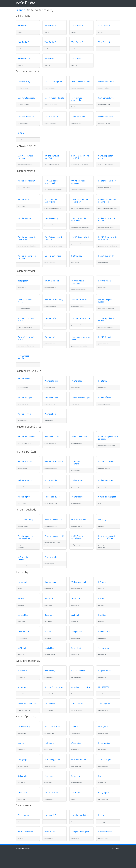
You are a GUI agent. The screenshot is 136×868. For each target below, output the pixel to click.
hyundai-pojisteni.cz (23, 388)
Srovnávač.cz (24, 849)
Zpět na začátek (116, 849)
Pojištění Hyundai (25, 379)
